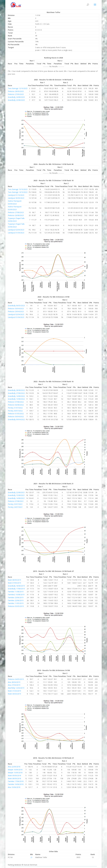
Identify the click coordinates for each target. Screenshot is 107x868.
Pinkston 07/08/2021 (16, 501)
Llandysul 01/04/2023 (16, 233)
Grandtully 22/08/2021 (16, 492)
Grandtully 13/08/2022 (16, 399)
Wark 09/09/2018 (14, 776)
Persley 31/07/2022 (15, 408)
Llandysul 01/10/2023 (16, 195)
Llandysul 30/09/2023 (16, 198)
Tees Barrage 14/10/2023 (18, 192)
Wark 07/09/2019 (14, 583)
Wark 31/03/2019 (14, 691)
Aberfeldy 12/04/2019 (16, 688)
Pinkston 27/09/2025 (16, 94)
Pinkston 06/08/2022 (16, 405)
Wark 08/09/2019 (14, 580)
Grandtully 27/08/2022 (16, 393)
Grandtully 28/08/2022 (16, 390)
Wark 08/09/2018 (14, 778)
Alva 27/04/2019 (14, 685)
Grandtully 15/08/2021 (16, 495)
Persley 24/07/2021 (15, 507)
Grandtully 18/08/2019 (16, 586)
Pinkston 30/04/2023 (16, 308)
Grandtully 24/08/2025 (16, 97)
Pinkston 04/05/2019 (16, 679)
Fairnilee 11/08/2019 (16, 592)
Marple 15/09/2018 (15, 773)
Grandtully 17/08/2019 (16, 589)
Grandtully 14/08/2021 (16, 498)
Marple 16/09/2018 (15, 770)
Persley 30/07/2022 (15, 411)
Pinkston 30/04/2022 (16, 416)
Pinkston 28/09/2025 (16, 91)
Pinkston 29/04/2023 (16, 311)
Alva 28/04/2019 (14, 682)
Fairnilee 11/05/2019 (16, 603)
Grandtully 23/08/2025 (16, 100)
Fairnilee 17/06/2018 (16, 781)
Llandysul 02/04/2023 (16, 230)
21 (31, 857)
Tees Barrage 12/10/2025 (18, 88)
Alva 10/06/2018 (14, 787)
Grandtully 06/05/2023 (16, 306)
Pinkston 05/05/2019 (16, 606)
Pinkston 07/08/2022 (16, 402)
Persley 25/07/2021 (15, 504)
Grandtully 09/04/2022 (16, 419)
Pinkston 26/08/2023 (16, 215)
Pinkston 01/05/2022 (16, 414)
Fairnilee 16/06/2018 (16, 784)
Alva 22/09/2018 (14, 767)
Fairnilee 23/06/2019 (16, 597)
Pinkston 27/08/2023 (16, 212)
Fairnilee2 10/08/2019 (16, 595)
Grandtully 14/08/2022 (16, 396)
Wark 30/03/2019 (14, 694)
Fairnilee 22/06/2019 (16, 600)
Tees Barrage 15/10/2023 (18, 189)
